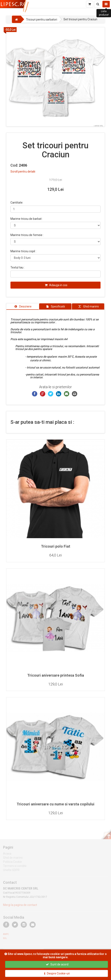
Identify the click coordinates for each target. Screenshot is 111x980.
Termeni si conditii (15, 867)
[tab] (23, 306)
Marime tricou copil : (23, 251)
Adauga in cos (56, 285)
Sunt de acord (57, 964)
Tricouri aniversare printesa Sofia (56, 675)
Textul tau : (18, 267)
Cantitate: (17, 203)
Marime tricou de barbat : (27, 219)
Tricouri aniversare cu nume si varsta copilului (55, 804)
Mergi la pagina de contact (20, 906)
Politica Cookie (12, 863)
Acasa (7, 855)
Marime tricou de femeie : (27, 235)
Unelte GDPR (11, 871)
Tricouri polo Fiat (56, 546)
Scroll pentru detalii (23, 172)
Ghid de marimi (13, 859)
